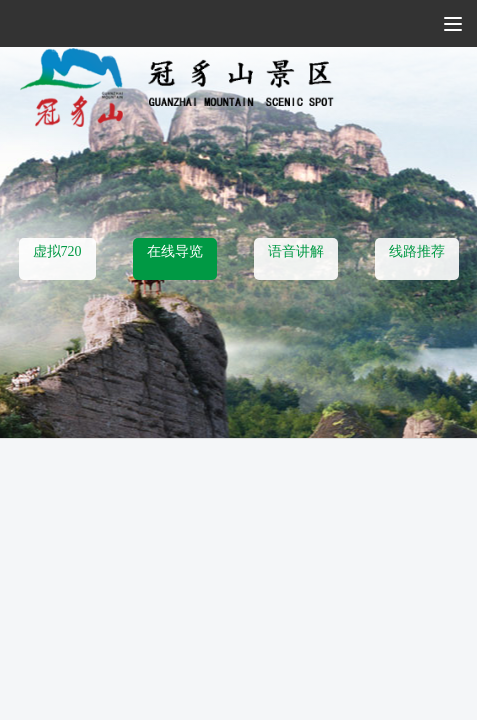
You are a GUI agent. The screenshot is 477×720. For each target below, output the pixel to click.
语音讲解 (296, 251)
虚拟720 (57, 251)
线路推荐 (417, 251)
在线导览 (175, 251)
